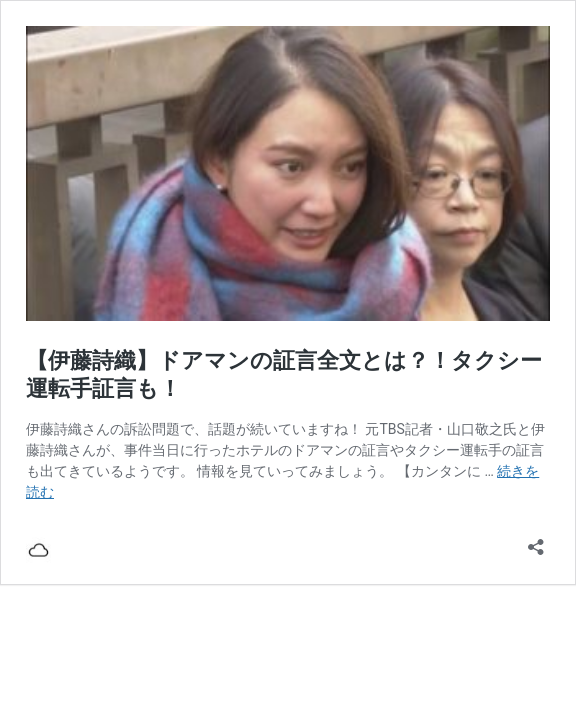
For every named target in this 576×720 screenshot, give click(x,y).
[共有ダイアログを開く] (536, 540)
